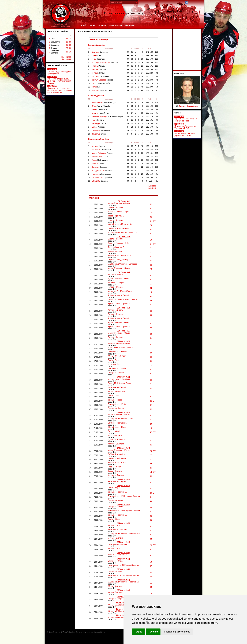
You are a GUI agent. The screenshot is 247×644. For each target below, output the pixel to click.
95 (157, 113)
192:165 (149, 150)
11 (139, 62)
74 (70, 39)
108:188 (149, 134)
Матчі (92, 25)
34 (132, 59)
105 (157, 153)
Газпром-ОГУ (102, 177)
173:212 (149, 76)
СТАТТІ (178, 113)
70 (157, 83)
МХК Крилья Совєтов (105, 62)
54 (128, 102)
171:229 (149, 83)
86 (157, 120)
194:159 (149, 62)
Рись (98, 59)
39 (157, 130)
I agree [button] (138, 632)
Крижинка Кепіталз (55, 52)
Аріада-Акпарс (102, 170)
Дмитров (100, 52)
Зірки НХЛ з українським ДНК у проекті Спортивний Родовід (59, 80)
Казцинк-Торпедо (108, 116)
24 (142, 69)
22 (142, 167)
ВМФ (102, 83)
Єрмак (98, 127)
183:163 (149, 170)
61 (157, 127)
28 (67, 39)
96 (157, 109)
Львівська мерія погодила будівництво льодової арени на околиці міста (60, 89)
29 (142, 123)
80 (157, 76)
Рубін (98, 120)
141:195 (149, 177)
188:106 (149, 106)
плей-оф (67, 59)
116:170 (149, 127)
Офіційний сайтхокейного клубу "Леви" (61, 25)
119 (157, 106)
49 (142, 181)
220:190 (149, 59)
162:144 (149, 167)
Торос (100, 160)
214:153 (149, 69)
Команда (179, 73)
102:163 (149, 123)
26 (132, 170)
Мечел (99, 109)
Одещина (55, 45)
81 (157, 174)
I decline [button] (153, 632)
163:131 (149, 120)
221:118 (149, 102)
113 (157, 66)
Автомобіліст (104, 102)
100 (157, 167)
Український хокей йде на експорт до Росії (186, 119)
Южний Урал (100, 157)
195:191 (149, 66)
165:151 (149, 113)
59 (70, 42)
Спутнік (101, 113)
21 (142, 66)
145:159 (149, 174)
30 (142, 76)
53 (157, 87)
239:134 (149, 55)
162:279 (149, 90)
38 (142, 80)
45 (132, 55)
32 (70, 48)
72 (157, 80)
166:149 (149, 116)
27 (132, 113)
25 (132, 109)
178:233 (149, 80)
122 (157, 62)
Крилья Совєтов (102, 80)
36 (142, 134)
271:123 (149, 52)
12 (142, 55)
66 (128, 52)
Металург (99, 123)
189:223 (149, 73)
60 (128, 146)
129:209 (149, 87)
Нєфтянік (101, 150)
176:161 (149, 153)
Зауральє (99, 134)
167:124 (149, 157)
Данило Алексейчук (188, 106)
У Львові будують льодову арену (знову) (59, 71)
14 (142, 109)
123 (157, 59)
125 (157, 102)
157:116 (149, 146)
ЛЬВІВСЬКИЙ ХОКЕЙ (57, 66)
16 (142, 62)
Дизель (98, 163)
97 (157, 170)
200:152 (149, 160)
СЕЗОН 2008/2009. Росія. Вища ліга (94, 31)
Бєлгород (100, 76)
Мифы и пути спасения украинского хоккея (185, 133)
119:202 (149, 130)
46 (142, 90)
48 (132, 52)
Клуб (84, 25)
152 (157, 55)
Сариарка (101, 130)
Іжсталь (98, 146)
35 (70, 45)
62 (157, 123)
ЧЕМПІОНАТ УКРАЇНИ (58, 31)
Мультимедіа (115, 25)
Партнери (130, 25)
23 (132, 116)
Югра (101, 106)
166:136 (149, 109)
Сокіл (53, 39)
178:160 (149, 163)
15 (132, 90)
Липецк (98, 73)
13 (139, 76)
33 (132, 62)
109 (157, 146)
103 (157, 157)
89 (157, 116)
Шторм (54, 48)
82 (157, 73)
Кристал (102, 90)
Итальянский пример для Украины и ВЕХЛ (186, 126)
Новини (102, 25)
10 (70, 52)
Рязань (98, 66)
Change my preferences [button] (177, 632)
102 (157, 160)
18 (132, 80)
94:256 (149, 181)
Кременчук (55, 42)
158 (157, 52)
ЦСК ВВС (100, 181)
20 (142, 153)
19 (142, 59)
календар (66, 57)
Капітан (99, 69)
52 (157, 90)
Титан (96, 87)
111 (157, 69)
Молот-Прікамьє (102, 153)
